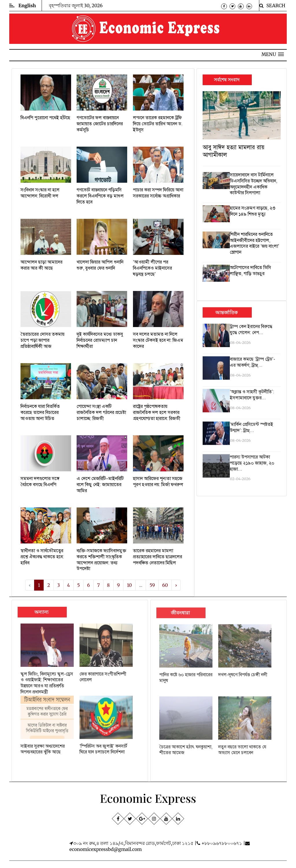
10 (129, 585)
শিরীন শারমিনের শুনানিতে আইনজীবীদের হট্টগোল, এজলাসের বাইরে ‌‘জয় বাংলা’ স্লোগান (254, 243)
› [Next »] (176, 585)
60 (165, 585)
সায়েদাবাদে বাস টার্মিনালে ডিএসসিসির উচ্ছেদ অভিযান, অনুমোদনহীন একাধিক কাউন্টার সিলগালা (254, 184)
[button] (273, 54)
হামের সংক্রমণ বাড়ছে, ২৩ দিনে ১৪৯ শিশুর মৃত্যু (253, 211)
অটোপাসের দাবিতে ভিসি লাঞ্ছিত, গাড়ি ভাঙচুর (250, 271)
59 (152, 585)
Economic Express (148, 798)
